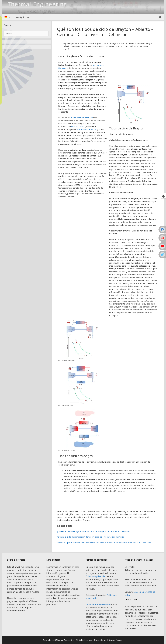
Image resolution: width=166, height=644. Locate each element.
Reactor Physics (115, 640)
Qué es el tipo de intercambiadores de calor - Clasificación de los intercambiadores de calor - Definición (104, 542)
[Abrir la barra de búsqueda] (160, 17)
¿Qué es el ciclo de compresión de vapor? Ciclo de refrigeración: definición (91, 537)
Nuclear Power (100, 640)
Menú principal (22, 17)
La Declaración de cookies (98, 604)
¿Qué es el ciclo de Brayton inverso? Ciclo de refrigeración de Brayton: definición (94, 531)
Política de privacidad (96, 576)
